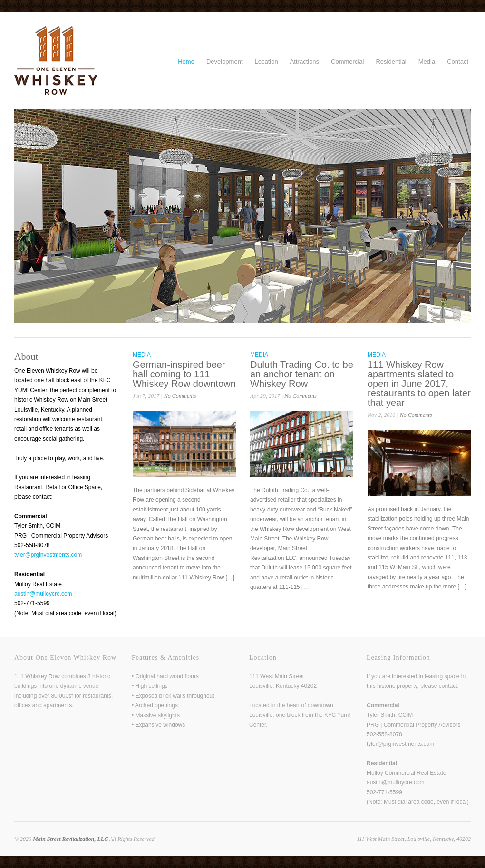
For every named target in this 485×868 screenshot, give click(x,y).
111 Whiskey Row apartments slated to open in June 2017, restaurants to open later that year (419, 384)
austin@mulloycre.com (43, 594)
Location (267, 62)
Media (427, 62)
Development (225, 62)
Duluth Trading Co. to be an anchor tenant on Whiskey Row (302, 374)
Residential (391, 62)
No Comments (180, 396)
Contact (458, 62)
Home (186, 62)
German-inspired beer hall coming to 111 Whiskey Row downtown (184, 374)
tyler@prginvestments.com (48, 555)
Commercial (347, 62)
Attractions (305, 62)
